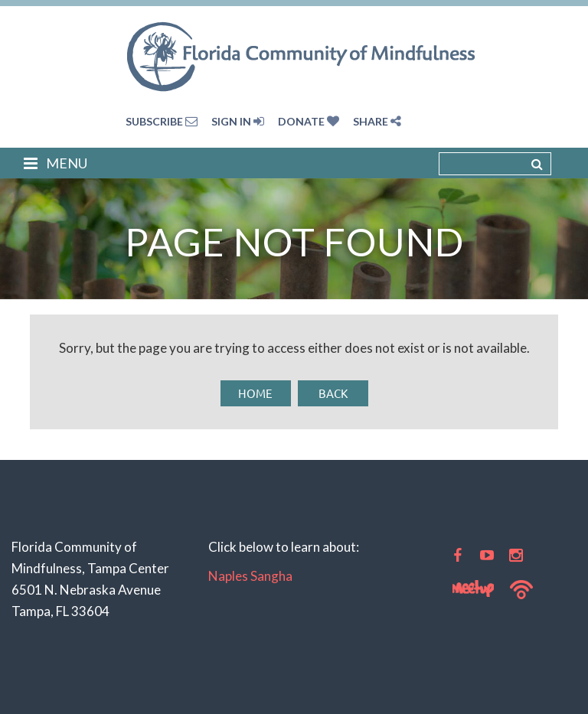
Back (333, 393)
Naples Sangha (250, 576)
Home (255, 393)
